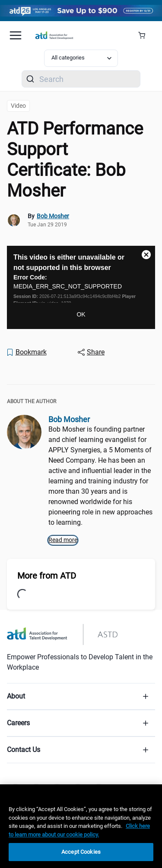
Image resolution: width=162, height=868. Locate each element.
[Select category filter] (81, 58)
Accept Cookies (81, 852)
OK (81, 314)
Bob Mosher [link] (53, 216)
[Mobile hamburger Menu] (16, 35)
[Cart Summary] (145, 35)
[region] (81, 826)
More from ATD (47, 576)
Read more (63, 540)
